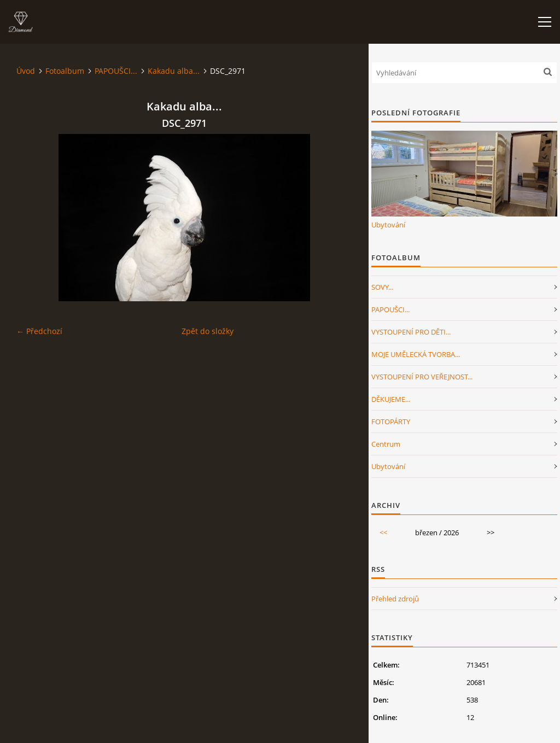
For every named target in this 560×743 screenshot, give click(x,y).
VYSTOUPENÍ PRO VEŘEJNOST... (422, 377)
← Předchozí (39, 331)
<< (383, 533)
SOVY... (382, 287)
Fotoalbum (65, 71)
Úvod (26, 71)
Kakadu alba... (174, 71)
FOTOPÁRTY (391, 422)
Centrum (386, 444)
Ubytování (388, 225)
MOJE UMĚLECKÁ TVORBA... (416, 354)
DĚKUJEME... (391, 399)
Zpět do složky (208, 331)
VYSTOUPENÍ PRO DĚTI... (411, 332)
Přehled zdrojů (395, 599)
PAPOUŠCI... (116, 71)
